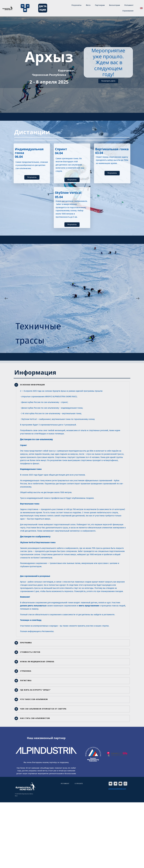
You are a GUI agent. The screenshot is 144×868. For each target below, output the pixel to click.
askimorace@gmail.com (117, 789)
